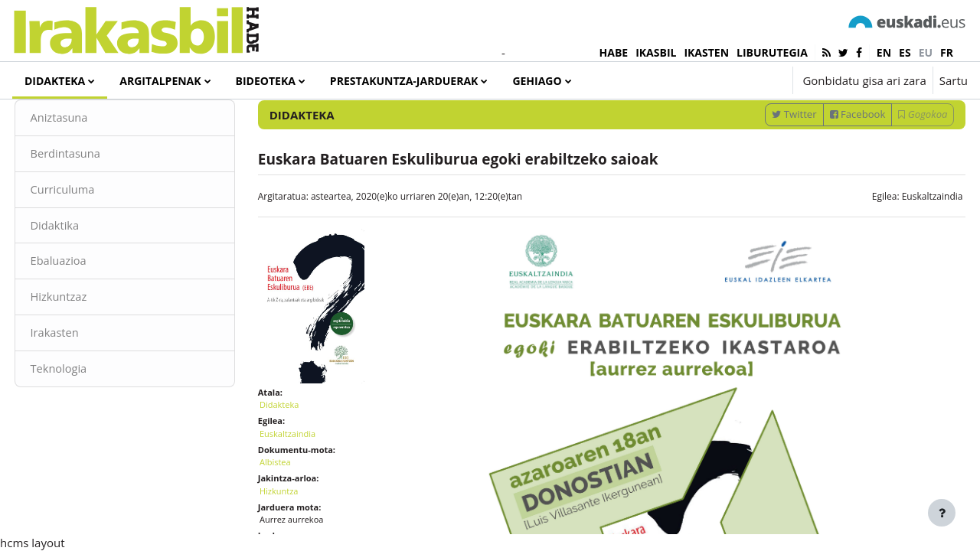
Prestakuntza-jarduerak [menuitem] (404, 81)
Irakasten (84, 385)
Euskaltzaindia (903, 245)
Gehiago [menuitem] (537, 81)
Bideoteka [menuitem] (266, 81)
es (905, 52)
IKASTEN (706, 52)
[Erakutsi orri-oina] (942, 513)
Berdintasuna (95, 203)
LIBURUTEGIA (772, 52)
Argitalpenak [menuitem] (160, 81)
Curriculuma (92, 240)
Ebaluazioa (88, 312)
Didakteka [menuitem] (55, 81)
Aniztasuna (88, 167)
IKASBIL (656, 52)
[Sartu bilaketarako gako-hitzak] (805, 122)
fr (947, 52)
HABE (614, 52)
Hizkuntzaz (88, 348)
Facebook (829, 163)
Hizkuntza (294, 529)
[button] (735, 80)
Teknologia (88, 421)
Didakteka (294, 443)
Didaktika (84, 275)
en (884, 52)
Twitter (766, 163)
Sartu (954, 80)
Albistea (290, 501)
